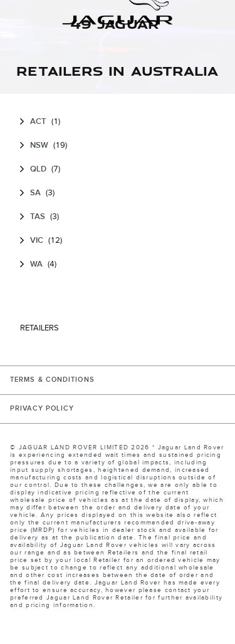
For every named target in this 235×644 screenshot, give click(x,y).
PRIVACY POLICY (42, 409)
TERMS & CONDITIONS (52, 380)
